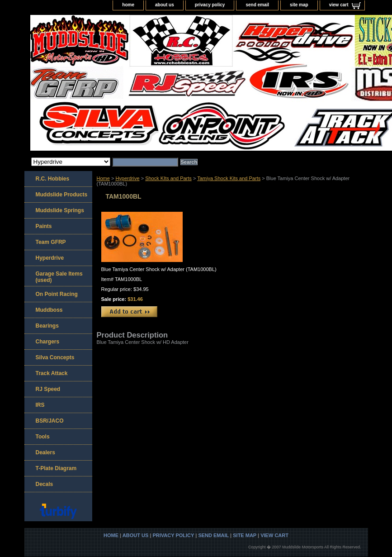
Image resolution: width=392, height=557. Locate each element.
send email (257, 5)
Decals (45, 484)
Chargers (48, 342)
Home (103, 178)
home (128, 5)
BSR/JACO (50, 421)
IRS (40, 405)
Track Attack (52, 373)
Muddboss (49, 310)
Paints (44, 226)
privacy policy (210, 5)
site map (299, 5)
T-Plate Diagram (56, 468)
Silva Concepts (55, 357)
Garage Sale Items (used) (59, 277)
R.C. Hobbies (53, 179)
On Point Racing (57, 294)
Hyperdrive (127, 178)
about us (165, 5)
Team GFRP (51, 242)
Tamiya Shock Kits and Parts (229, 178)
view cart (339, 5)
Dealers (45, 452)
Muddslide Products (62, 195)
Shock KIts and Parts (168, 178)
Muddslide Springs (60, 210)
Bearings (47, 326)
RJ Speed (48, 389)
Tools (43, 437)
